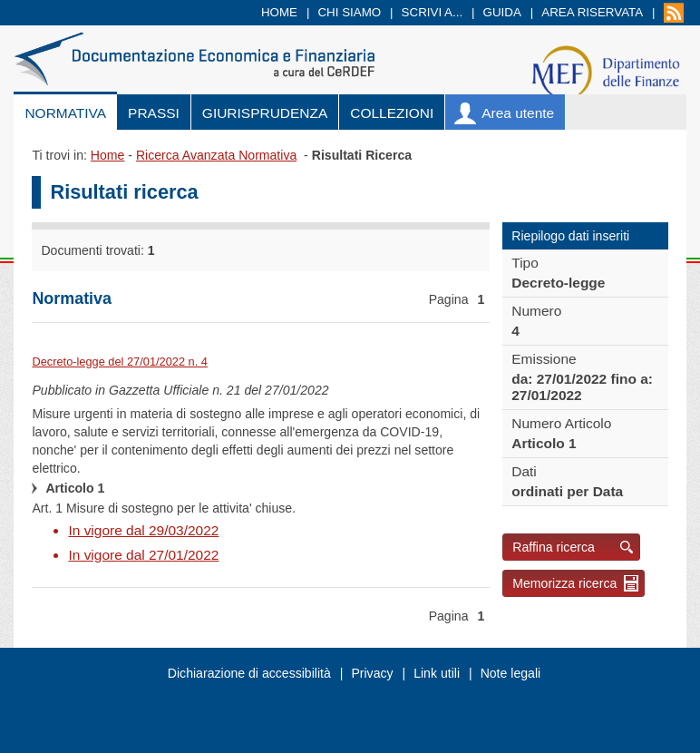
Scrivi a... (433, 12)
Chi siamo (349, 12)
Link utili (437, 673)
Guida (502, 12)
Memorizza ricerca (564, 583)
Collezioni (392, 113)
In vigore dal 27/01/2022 (143, 555)
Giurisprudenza (265, 113)
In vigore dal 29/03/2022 (143, 530)
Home (279, 12)
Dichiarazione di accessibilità (249, 673)
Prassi (154, 113)
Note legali (511, 673)
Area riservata (592, 12)
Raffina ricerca (554, 547)
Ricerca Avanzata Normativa (216, 155)
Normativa (65, 113)
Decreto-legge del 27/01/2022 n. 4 (120, 362)
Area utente (518, 113)
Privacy (372, 673)
